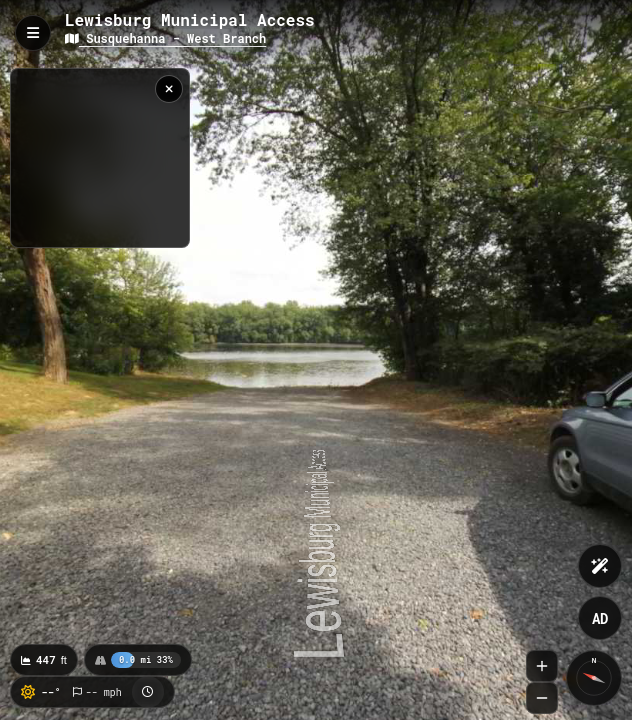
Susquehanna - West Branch (165, 38)
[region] (100, 158)
